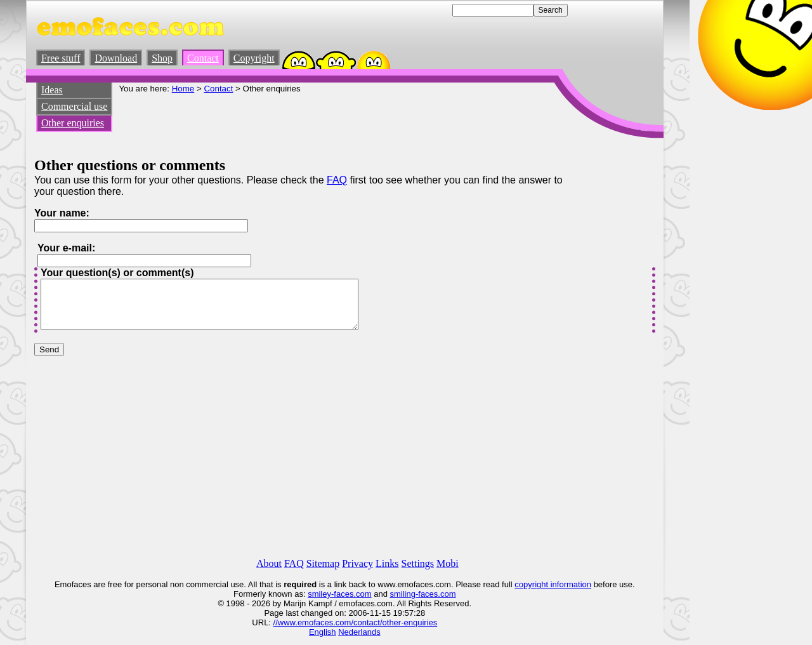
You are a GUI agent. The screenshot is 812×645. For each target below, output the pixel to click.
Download (116, 58)
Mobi (448, 563)
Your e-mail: (66, 248)
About (269, 563)
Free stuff (61, 58)
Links (387, 563)
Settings (417, 563)
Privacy (357, 563)
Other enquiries (73, 123)
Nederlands (359, 632)
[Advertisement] (350, 122)
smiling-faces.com (422, 594)
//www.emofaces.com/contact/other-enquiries (356, 622)
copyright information (553, 584)
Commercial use (74, 106)
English (323, 632)
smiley (319, 594)
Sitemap (323, 563)
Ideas (52, 90)
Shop (162, 58)
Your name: (62, 213)
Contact (203, 58)
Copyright (254, 58)
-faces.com (351, 594)
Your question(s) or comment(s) (117, 273)
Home (183, 89)
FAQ (337, 180)
